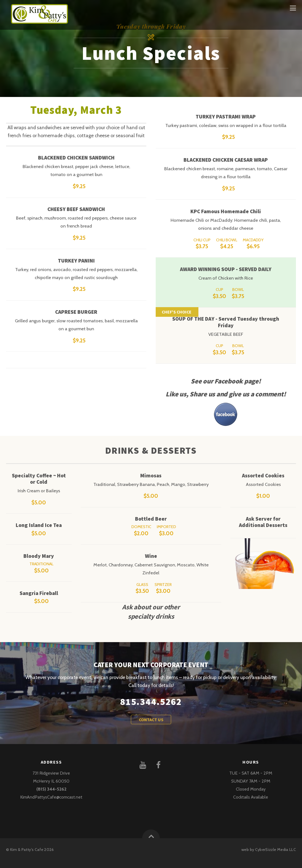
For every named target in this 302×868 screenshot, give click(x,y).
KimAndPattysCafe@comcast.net (51, 797)
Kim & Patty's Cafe (27, 850)
